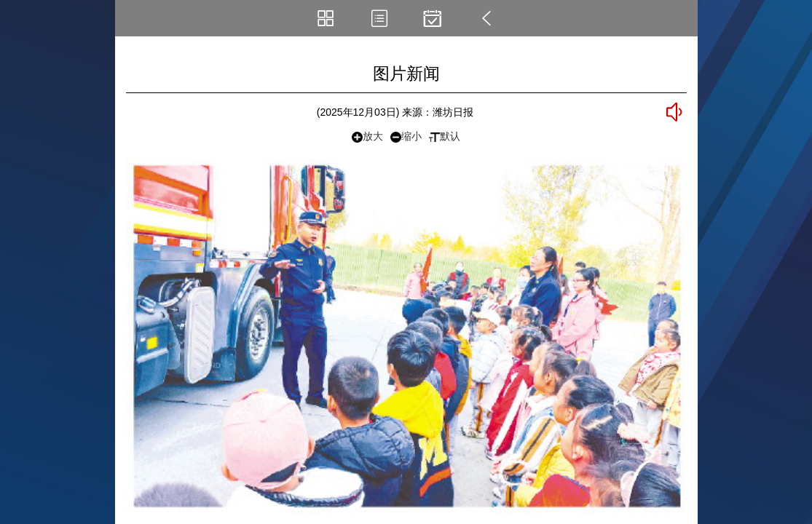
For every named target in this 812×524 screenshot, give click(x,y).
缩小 (406, 136)
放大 (367, 136)
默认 (445, 136)
